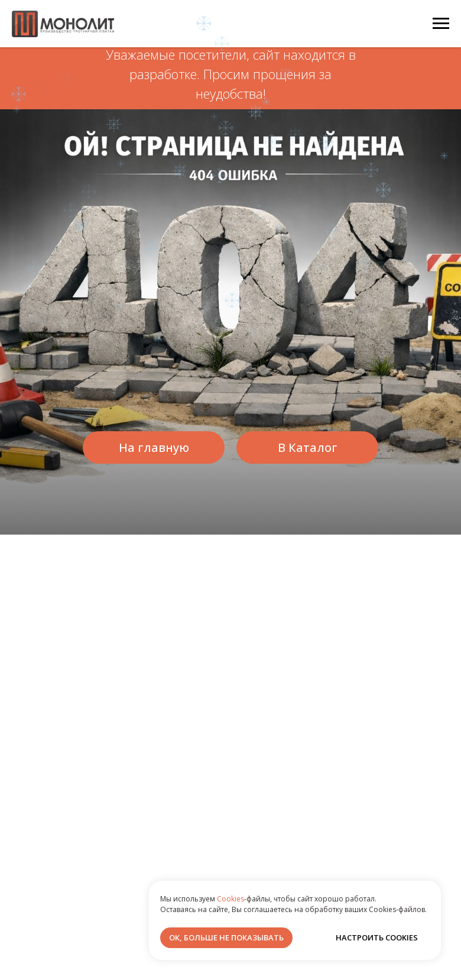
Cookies (230, 899)
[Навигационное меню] (441, 24)
